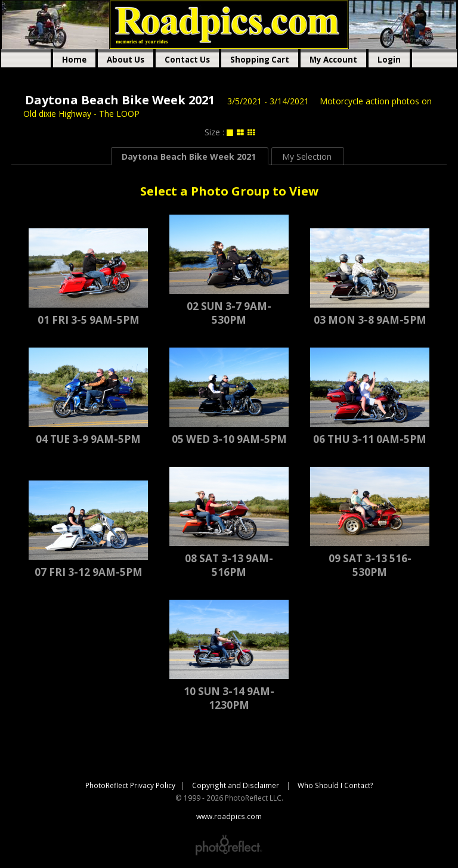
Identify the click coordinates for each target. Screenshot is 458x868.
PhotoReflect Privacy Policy (130, 785)
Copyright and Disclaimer (236, 785)
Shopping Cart (260, 60)
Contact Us (187, 60)
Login (389, 60)
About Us (126, 60)
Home (74, 60)
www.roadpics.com (229, 25)
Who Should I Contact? (335, 785)
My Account (333, 60)
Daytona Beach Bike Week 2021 (120, 100)
